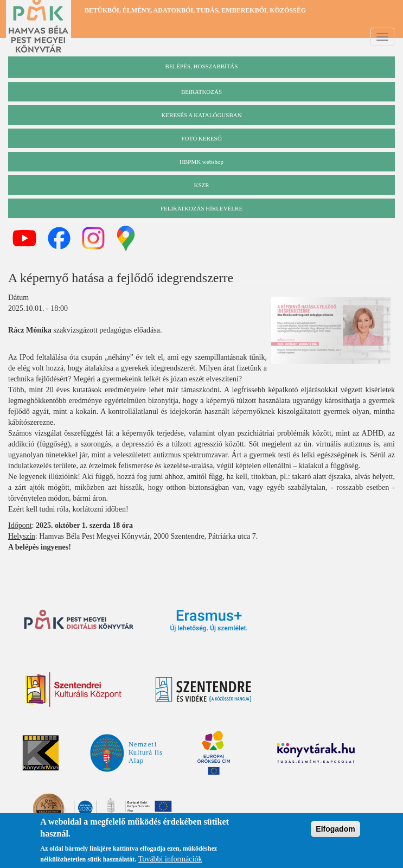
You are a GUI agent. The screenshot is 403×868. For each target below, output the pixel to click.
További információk (170, 861)
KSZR (201, 185)
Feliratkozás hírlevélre (201, 208)
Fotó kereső (201, 138)
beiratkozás (201, 92)
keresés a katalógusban (201, 115)
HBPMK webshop (201, 162)
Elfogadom (335, 831)
